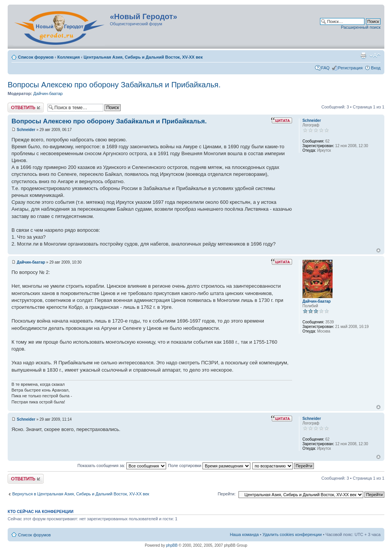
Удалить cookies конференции (292, 534)
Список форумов (36, 57)
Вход (376, 68)
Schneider (26, 130)
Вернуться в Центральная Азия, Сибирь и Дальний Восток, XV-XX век (81, 494)
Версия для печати (363, 56)
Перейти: (227, 494)
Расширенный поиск (361, 27)
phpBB (172, 545)
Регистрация (350, 68)
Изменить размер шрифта (375, 56)
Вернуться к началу (378, 250)
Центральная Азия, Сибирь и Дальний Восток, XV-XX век (143, 57)
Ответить (26, 107)
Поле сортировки (209, 465)
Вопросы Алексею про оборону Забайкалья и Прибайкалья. (114, 85)
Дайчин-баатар (48, 93)
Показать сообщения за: (122, 465)
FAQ (325, 68)
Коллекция (69, 57)
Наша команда (244, 534)
